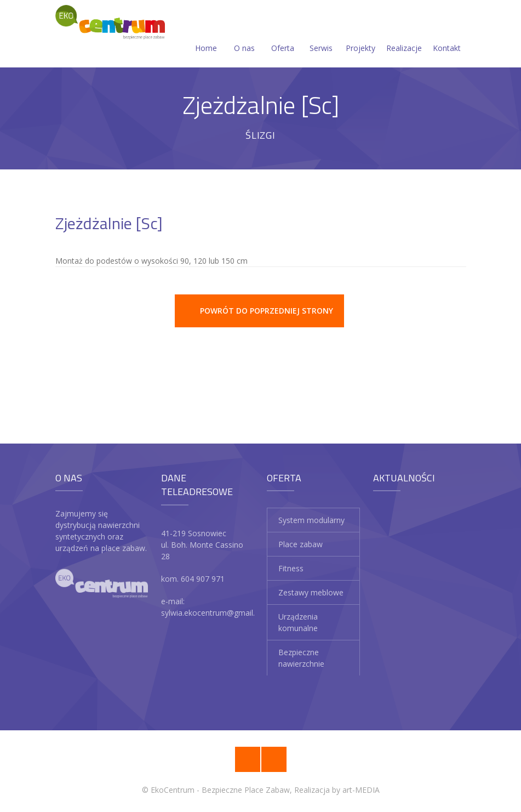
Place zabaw (300, 544)
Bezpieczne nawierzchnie (301, 658)
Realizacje (404, 35)
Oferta (283, 35)
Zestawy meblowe (311, 592)
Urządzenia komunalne (298, 622)
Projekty (360, 35)
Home (206, 35)
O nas (244, 35)
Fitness (291, 568)
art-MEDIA (361, 790)
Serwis (321, 35)
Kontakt (447, 35)
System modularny (311, 520)
